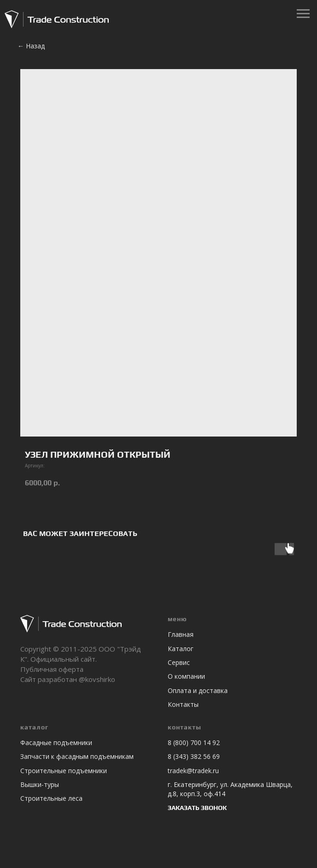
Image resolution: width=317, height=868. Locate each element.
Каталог (181, 649)
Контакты (183, 704)
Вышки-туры (40, 784)
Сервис (179, 662)
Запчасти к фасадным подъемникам (77, 756)
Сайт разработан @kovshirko (68, 679)
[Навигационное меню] (303, 14)
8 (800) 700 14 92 (194, 743)
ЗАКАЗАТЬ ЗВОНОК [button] (197, 808)
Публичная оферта (52, 669)
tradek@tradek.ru (193, 771)
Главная (181, 634)
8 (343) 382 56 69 (194, 756)
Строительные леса (51, 798)
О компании (186, 676)
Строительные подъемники (64, 771)
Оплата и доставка (198, 690)
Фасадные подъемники (56, 743)
